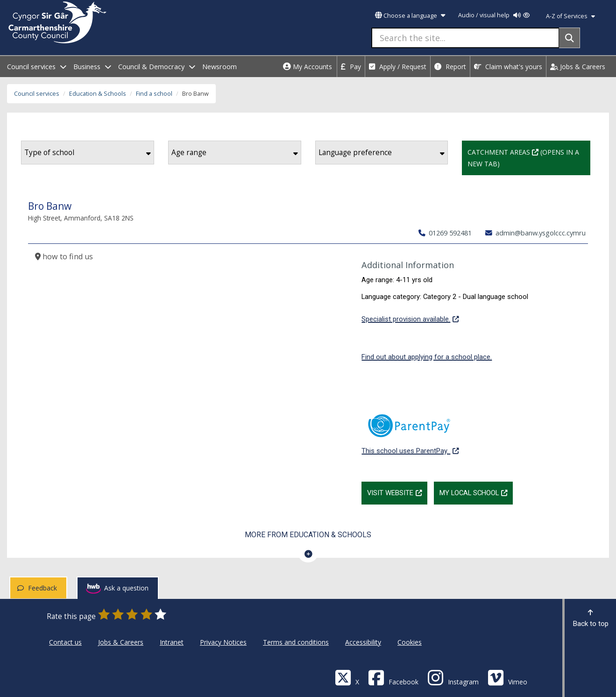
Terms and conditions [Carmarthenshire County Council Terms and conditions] (296, 642)
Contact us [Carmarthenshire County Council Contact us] (65, 642)
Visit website (397, 492)
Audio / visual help (494, 15)
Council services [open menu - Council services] (37, 67)
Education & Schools (98, 94)
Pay (351, 67)
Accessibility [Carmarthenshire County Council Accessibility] (363, 642)
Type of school (88, 153)
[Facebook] (393, 677)
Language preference (382, 153)
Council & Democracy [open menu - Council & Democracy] (157, 67)
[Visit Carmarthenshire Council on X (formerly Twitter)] (347, 677)
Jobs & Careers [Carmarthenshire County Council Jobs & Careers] (121, 642)
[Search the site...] (465, 38)
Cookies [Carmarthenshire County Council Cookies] (410, 642)
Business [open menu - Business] (92, 67)
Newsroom (219, 67)
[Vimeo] (507, 677)
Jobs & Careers (578, 67)
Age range (235, 153)
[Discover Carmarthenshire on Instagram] (453, 677)
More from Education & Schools (308, 535)
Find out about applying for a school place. (427, 357)
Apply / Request (398, 67)
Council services (37, 94)
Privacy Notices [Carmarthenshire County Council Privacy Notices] (223, 642)
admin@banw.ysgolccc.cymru (535, 233)
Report (450, 67)
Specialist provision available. (410, 318)
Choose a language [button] (410, 16)
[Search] (570, 38)
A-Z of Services (570, 16)
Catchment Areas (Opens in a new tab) (529, 157)
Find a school (154, 94)
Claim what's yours (508, 67)
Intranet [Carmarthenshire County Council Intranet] (172, 642)
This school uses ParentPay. (410, 429)
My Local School (476, 492)
